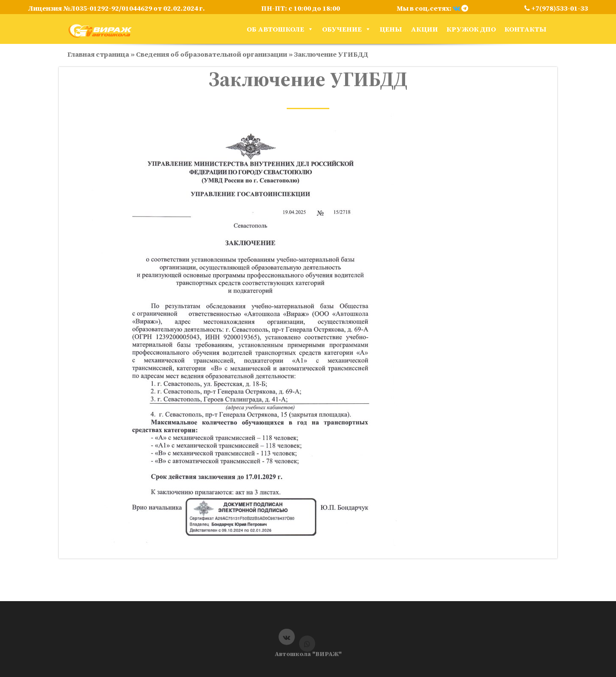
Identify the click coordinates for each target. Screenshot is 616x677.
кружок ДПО (471, 29)
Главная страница (98, 54)
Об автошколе (280, 29)
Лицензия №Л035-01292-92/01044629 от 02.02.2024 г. (117, 8)
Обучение (347, 29)
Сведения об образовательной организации (212, 54)
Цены (391, 29)
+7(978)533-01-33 (556, 8)
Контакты (525, 29)
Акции (424, 29)
